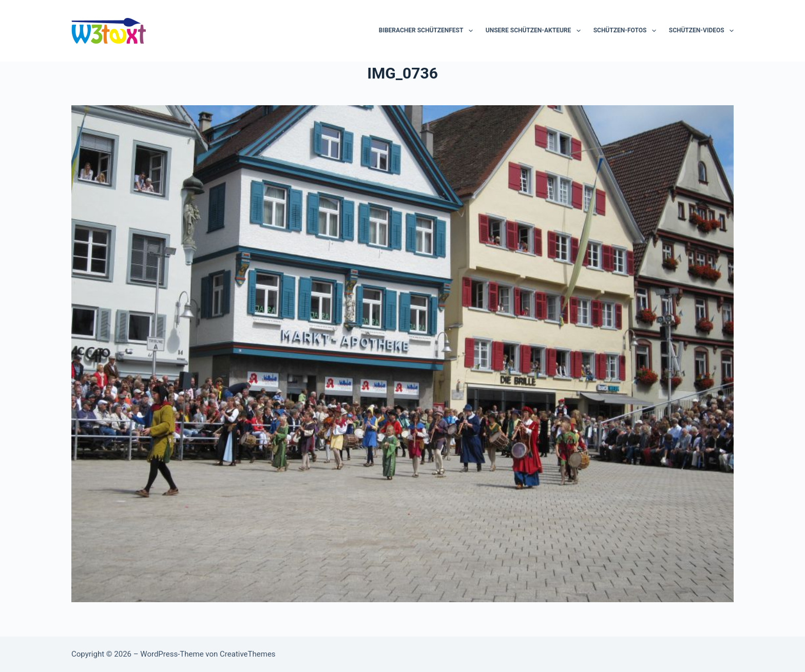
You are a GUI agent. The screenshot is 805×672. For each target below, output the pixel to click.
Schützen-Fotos (627, 31)
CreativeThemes (248, 654)
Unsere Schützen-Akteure (535, 31)
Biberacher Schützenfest (428, 31)
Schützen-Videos (701, 31)
